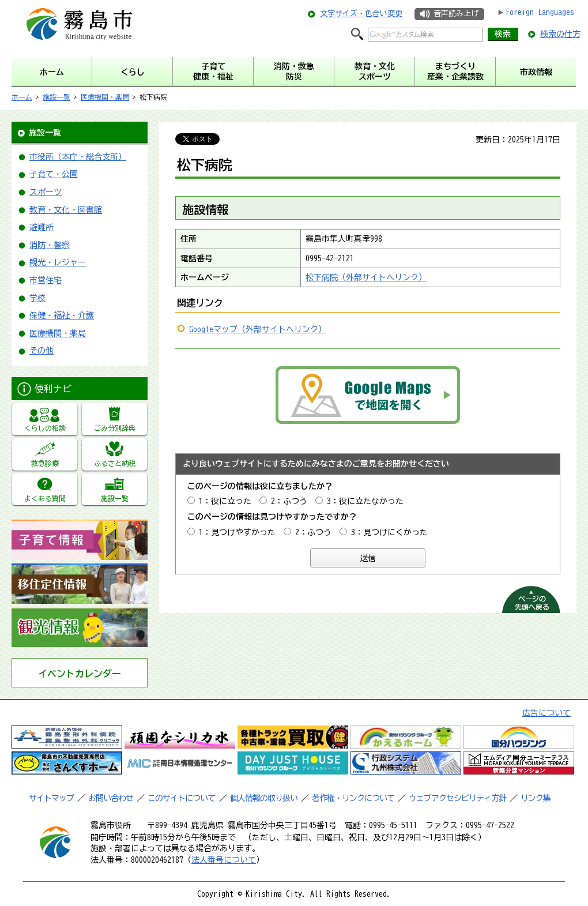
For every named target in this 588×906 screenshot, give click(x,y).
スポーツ (46, 192)
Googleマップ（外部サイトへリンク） (258, 329)
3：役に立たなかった (365, 501)
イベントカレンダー (80, 674)
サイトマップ (51, 798)
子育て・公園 (54, 174)
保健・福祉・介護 (62, 315)
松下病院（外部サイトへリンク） (366, 277)
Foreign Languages (540, 12)
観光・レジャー (58, 262)
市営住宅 (46, 280)
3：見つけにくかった (389, 532)
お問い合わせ (111, 798)
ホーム (22, 97)
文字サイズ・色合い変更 (361, 14)
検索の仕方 (560, 34)
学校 (37, 298)
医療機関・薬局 (105, 97)
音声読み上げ (456, 14)
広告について (546, 713)
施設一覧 (56, 97)
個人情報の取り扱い (264, 798)
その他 (42, 351)
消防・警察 (50, 245)
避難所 (42, 227)
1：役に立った (225, 501)
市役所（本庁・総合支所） (78, 157)
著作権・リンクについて (353, 798)
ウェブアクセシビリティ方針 (457, 798)
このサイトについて (181, 798)
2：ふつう (289, 501)
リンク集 (536, 798)
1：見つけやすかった (237, 532)
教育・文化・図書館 (66, 210)
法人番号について (224, 860)
